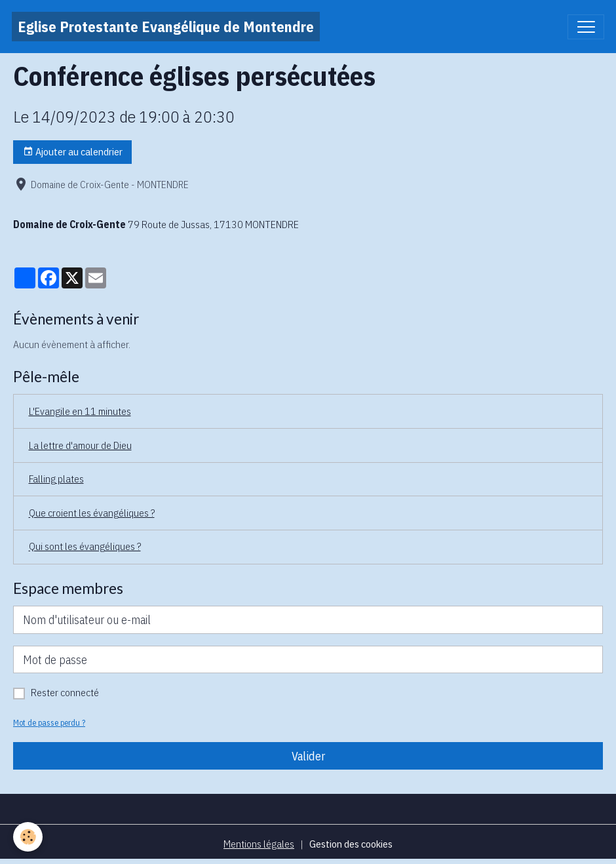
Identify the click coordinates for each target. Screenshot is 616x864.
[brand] (166, 27)
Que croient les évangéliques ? (92, 513)
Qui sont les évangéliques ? (85, 546)
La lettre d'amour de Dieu (80, 445)
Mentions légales (259, 844)
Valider (308, 756)
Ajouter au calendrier (73, 152)
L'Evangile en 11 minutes (80, 411)
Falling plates (56, 479)
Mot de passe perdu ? (49, 722)
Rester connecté (65, 692)
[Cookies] (28, 837)
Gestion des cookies (351, 844)
